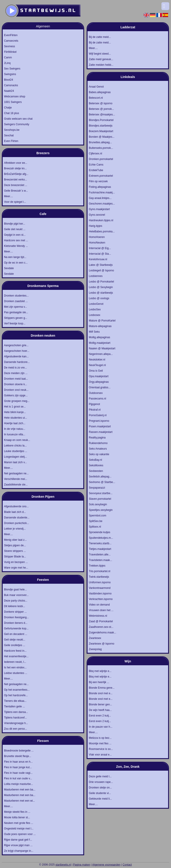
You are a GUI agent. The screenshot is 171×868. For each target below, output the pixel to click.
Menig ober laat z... (15, 540)
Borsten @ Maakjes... (102, 137)
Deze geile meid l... (100, 776)
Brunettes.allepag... (100, 142)
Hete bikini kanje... (15, 412)
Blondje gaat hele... (15, 590)
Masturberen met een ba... (20, 790)
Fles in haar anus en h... (18, 762)
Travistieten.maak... (100, 560)
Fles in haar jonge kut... (18, 767)
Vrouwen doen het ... (101, 610)
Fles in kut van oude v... (18, 778)
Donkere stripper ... (15, 612)
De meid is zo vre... (15, 368)
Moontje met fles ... (100, 743)
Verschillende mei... (16, 479)
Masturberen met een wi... (19, 801)
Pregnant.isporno (99, 421)
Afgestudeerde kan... (16, 356)
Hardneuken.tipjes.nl (101, 220)
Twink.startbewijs (99, 577)
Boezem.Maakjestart (101, 131)
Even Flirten (11, 141)
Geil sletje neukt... (15, 640)
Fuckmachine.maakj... (102, 192)
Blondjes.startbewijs (101, 126)
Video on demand (99, 605)
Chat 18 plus (11, 113)
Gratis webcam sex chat (18, 119)
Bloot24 (9, 80)
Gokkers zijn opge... (16, 395)
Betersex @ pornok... (101, 109)
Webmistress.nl (98, 616)
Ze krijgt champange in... (19, 851)
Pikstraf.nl (95, 410)
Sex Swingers (12, 69)
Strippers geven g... (16, 318)
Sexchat (9, 135)
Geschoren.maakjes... (102, 204)
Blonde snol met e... (101, 693)
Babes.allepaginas (100, 92)
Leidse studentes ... (16, 673)
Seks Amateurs (98, 449)
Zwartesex (95, 638)
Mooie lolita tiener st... (17, 817)
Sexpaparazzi (97, 488)
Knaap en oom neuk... (17, 440)
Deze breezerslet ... (16, 185)
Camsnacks (11, 85)
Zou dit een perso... (15, 729)
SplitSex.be (96, 521)
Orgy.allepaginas (99, 382)
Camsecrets (11, 41)
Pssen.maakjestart (100, 426)
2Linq (7, 63)
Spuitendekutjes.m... (101, 538)
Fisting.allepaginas (100, 187)
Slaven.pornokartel (100, 499)
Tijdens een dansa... (16, 712)
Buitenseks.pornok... (101, 148)
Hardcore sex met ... (16, 240)
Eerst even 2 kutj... (100, 716)
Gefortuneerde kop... (16, 628)
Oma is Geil (96, 371)
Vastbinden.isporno (100, 594)
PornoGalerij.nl (98, 415)
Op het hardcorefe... (16, 695)
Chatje (8, 108)
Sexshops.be (12, 130)
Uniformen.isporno (100, 582)
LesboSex (95, 309)
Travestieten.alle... (100, 555)
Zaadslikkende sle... (16, 485)
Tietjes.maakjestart (100, 549)
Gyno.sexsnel (97, 215)
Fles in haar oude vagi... (18, 773)
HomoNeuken (97, 243)
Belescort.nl (96, 98)
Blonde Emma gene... (102, 688)
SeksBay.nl (95, 460)
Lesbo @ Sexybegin (101, 287)
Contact (127, 865)
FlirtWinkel (10, 52)
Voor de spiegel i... (15, 202)
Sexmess (9, 46)
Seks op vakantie (99, 454)
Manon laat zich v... (15, 462)
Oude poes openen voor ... (20, 834)
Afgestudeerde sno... (16, 506)
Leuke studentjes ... (16, 451)
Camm (8, 57)
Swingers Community (17, 124)
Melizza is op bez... (100, 738)
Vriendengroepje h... (16, 723)
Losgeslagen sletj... (15, 457)
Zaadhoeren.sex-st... (101, 627)
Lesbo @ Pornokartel (101, 282)
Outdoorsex (96, 393)
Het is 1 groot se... (15, 407)
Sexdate (9, 268)
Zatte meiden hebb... (101, 65)
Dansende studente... (17, 518)
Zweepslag (95, 649)
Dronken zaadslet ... (16, 301)
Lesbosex (95, 315)
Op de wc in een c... (16, 263)
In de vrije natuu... (15, 429)
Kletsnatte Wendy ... (16, 246)
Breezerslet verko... (15, 180)
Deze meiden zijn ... (16, 373)
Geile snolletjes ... (15, 645)
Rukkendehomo (98, 443)
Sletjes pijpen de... (15, 545)
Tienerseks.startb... (100, 543)
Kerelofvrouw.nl (98, 259)
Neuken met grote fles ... (19, 823)
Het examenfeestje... (16, 656)
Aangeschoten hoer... (17, 351)
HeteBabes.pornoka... (102, 231)
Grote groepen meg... (17, 401)
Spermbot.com (98, 516)
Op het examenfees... (17, 690)
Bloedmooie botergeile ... (19, 751)
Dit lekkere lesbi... (15, 606)
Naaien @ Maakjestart (102, 348)
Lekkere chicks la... (15, 446)
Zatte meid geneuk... (101, 59)
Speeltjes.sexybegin (101, 510)
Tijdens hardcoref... (15, 718)
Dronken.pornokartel (101, 159)
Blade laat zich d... (15, 512)
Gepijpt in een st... (15, 235)
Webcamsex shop (15, 96)
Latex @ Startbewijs (101, 265)
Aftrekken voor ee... (16, 163)
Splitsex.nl (95, 527)
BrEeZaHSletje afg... (16, 174)
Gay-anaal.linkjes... (100, 198)
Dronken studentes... (16, 296)
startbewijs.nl (63, 865)
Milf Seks (94, 332)
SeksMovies (96, 465)
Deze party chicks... (16, 601)
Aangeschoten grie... (16, 345)
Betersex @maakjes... (102, 115)
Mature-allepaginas (100, 326)
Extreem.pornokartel (101, 176)
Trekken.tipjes (97, 566)
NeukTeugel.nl (97, 365)
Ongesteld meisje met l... (19, 829)
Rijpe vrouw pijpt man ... (18, 845)
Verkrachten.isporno (101, 599)
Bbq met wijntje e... (100, 671)
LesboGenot (96, 304)
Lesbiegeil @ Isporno (101, 270)
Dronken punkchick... (16, 523)
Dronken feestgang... (16, 617)
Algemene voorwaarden (106, 865)
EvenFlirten (11, 35)
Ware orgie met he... (16, 568)
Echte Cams (96, 165)
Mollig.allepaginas (99, 337)
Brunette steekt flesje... (18, 756)
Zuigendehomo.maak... (103, 633)
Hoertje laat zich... (15, 423)
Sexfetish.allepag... (100, 477)
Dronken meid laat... (16, 379)
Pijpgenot (94, 404)
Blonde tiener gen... (100, 704)
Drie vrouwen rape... (101, 782)
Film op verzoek (98, 181)
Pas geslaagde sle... (16, 312)
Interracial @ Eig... (100, 248)
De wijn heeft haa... (100, 710)
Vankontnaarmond (100, 588)
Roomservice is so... (101, 749)
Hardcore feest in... (15, 651)
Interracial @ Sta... (100, 254)
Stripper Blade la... (15, 557)
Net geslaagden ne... (16, 473)
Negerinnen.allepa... (101, 354)
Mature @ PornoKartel (102, 321)
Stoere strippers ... (15, 551)
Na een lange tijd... (15, 257)
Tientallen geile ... (14, 706)
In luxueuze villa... (15, 434)
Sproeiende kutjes (100, 532)
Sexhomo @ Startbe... (102, 482)
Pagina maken (82, 865)
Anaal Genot (96, 87)
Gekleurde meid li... (100, 799)
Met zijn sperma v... (15, 307)
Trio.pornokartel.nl (100, 571)
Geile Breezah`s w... (16, 191)
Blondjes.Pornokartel (101, 120)
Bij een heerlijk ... (99, 682)
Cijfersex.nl (95, 154)
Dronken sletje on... (100, 788)
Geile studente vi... (100, 793)
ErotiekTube (96, 170)
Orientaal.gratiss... (100, 387)
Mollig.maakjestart (100, 343)
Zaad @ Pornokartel (101, 621)
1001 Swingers (13, 102)
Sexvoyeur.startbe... (101, 493)
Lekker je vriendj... (15, 529)
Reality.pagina (97, 438)
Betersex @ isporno (101, 103)
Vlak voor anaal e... (100, 755)
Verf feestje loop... (15, 323)
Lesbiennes (96, 276)
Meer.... (8, 196)
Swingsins (10, 74)
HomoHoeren (97, 237)
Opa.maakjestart (99, 376)
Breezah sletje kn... (15, 168)
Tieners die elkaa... (15, 701)
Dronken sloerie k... (15, 384)
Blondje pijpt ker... (15, 224)
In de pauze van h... (101, 727)
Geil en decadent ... (16, 634)
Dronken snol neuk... (16, 390)
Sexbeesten (96, 471)
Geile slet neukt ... (15, 229)
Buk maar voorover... (16, 595)
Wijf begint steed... (100, 54)
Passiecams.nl (97, 399)
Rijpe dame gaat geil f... (18, 840)
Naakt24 (9, 91)
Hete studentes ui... (15, 418)
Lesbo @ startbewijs (101, 293)
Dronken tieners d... (16, 623)
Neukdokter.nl (97, 360)
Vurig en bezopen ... (16, 562)
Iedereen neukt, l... (15, 662)
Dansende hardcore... (17, 362)
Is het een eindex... (15, 667)
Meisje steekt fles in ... (17, 812)
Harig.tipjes (96, 226)
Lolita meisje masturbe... (18, 784)
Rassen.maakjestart (101, 432)
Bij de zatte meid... (100, 37)
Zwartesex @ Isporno (102, 644)
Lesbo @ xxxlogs (99, 298)
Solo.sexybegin (98, 504)
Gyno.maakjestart (99, 209)
